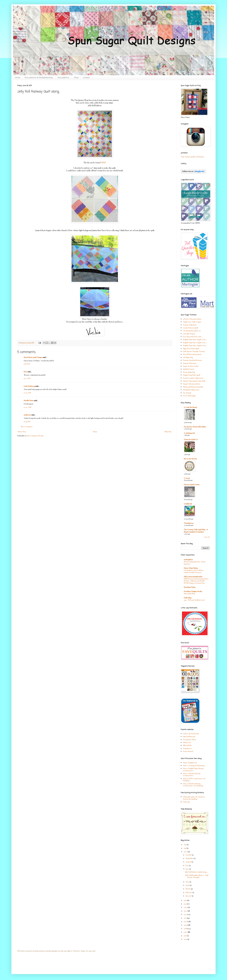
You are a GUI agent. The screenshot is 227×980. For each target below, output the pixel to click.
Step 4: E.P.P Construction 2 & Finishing (194, 780)
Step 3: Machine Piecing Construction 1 (192, 775)
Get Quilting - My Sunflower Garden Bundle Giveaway (194, 571)
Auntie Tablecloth (190, 325)
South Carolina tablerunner (193, 378)
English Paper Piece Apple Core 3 (195, 346)
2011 (185, 918)
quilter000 (27, 415)
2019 (185, 845)
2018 (185, 848)
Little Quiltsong (29, 386)
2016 (185, 900)
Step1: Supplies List (190, 763)
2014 (185, 907)
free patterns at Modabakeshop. (39, 77)
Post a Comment (27, 427)
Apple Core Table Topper (192, 322)
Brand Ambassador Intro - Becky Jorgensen (195, 563)
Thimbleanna (189, 523)
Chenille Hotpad (189, 334)
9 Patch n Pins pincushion (192, 319)
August (188, 862)
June (187, 869)
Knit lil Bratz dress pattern (192, 354)
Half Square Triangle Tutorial (194, 352)
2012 (185, 915)
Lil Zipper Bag (188, 357)
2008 (185, 929)
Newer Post (22, 432)
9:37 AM (27, 378)
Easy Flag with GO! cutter (192, 337)
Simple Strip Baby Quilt (192, 375)
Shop (76, 77)
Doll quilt (186, 802)
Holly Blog (188, 598)
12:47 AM (27, 407)
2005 (185, 939)
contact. (87, 77)
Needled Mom (29, 401)
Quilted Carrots (189, 369)
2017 (185, 852)
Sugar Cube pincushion (192, 384)
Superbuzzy (187, 749)
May (187, 882)
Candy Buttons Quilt (191, 328)
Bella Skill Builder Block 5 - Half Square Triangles (197, 876)
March (188, 889)
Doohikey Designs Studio (193, 592)
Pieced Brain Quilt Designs (33, 357)
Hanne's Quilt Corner (192, 485)
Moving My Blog (189, 594)
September (190, 858)
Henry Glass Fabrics (191, 568)
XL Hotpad (187, 393)
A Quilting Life (189, 433)
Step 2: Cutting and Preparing (194, 766)
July (187, 866)
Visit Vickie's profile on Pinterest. (193, 157)
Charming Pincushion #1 (192, 331)
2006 (185, 936)
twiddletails (188, 504)
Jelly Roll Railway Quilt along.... (197, 872)
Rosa (25, 372)
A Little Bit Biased (190, 407)
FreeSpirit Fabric (190, 587)
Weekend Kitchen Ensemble (193, 387)
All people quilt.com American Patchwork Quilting (194, 798)
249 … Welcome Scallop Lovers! (194, 600)
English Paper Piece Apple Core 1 (195, 340)
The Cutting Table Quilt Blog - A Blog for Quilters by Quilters (196, 531)
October (189, 855)
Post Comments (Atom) (35, 436)
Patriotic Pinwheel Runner (192, 360)
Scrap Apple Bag (189, 372)
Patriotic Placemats (190, 363)
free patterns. (64, 77)
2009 (185, 925)
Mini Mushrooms (189, 737)
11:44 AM (27, 393)
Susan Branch (188, 751)
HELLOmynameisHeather (193, 577)
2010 (185, 922)
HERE (103, 163)
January (189, 896)
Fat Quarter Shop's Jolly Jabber (195, 427)
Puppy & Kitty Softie (191, 366)
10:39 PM (27, 422)
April (188, 885)
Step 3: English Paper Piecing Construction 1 (193, 770)
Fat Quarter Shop (189, 740)
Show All (207, 537)
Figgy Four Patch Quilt (191, 349)
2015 (185, 904)
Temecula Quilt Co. (191, 440)
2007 (186, 932)
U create (187, 478)
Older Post (168, 432)
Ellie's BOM (187, 746)
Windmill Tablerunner (191, 390)
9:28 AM (27, 364)
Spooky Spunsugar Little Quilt (194, 381)
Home (18, 77)
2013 (185, 911)
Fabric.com (187, 743)
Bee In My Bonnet (190, 459)
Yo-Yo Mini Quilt (189, 396)
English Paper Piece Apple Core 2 (195, 343)
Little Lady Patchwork (191, 734)
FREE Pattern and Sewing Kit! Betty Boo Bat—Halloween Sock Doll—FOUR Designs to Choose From (196, 581)
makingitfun (188, 560)
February (189, 893)
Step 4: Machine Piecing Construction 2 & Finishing (193, 785)
